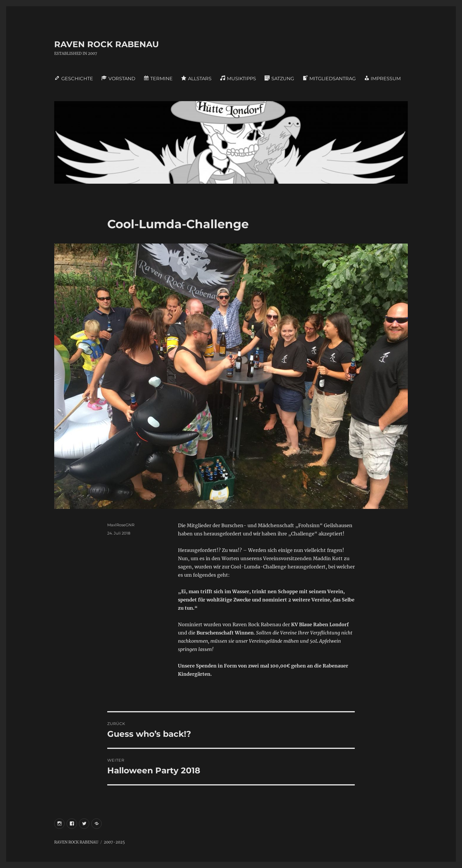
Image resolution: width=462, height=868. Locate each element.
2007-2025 (114, 842)
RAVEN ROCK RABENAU (107, 44)
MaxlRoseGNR (121, 525)
